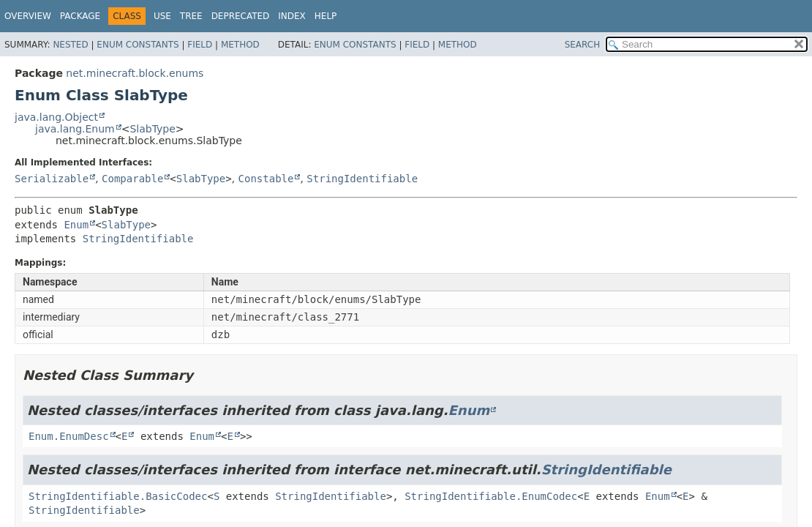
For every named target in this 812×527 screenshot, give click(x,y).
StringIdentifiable (362, 179)
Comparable (132, 179)
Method (240, 45)
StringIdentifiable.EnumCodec (491, 496)
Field (200, 45)
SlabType (152, 129)
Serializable (52, 179)
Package (80, 16)
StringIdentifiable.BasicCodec (118, 496)
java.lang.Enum (75, 129)
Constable (266, 179)
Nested (70, 45)
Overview (28, 16)
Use (162, 16)
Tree (191, 16)
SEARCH (583, 45)
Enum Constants (138, 45)
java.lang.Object (56, 117)
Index (292, 16)
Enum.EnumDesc (69, 436)
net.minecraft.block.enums (135, 73)
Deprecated (241, 16)
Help (326, 16)
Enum (76, 225)
